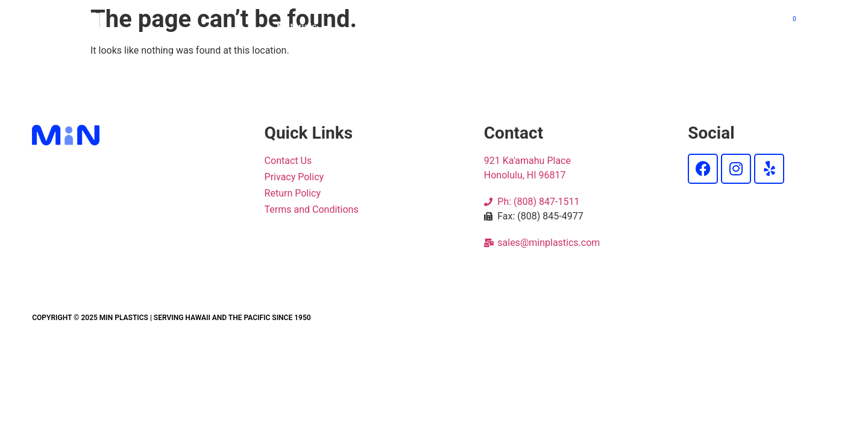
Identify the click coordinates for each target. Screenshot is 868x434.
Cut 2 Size (395, 27)
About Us (647, 27)
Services (564, 27)
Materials (303, 27)
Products (481, 27)
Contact (729, 27)
